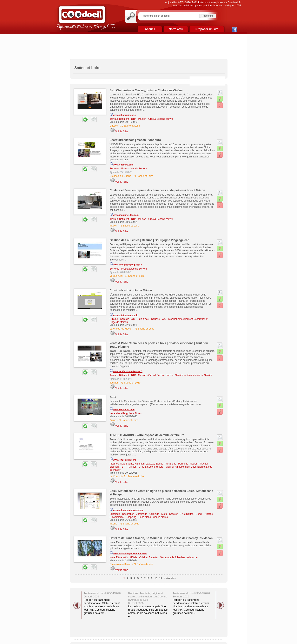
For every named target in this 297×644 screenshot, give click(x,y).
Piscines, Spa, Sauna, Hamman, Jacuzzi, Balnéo (137, 464)
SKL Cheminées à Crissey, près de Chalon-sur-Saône (146, 90)
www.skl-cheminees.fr (123, 114)
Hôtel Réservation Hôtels (123, 557)
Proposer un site (207, 29)
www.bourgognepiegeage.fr (126, 264)
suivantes (170, 578)
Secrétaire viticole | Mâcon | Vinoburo (135, 140)
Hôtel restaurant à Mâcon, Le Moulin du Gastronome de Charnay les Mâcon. (162, 538)
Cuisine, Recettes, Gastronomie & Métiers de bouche (168, 557)
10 (156, 578)
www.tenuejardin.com (123, 459)
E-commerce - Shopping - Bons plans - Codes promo (139, 517)
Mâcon (113, 226)
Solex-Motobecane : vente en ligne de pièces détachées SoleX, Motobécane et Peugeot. (161, 493)
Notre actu (176, 29)
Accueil (150, 29)
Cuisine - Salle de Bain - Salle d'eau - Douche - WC (138, 319)
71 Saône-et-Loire (130, 126)
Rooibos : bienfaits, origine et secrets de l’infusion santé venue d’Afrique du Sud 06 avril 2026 (148, 598)
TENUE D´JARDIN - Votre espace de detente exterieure (147, 435)
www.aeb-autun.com (122, 409)
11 (161, 578)
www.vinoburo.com (122, 164)
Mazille (114, 524)
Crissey (114, 126)
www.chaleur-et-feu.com (124, 214)
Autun (113, 420)
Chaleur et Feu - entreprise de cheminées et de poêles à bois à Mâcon (157, 190)
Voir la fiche (122, 131)
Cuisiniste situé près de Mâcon (131, 290)
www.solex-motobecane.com (127, 509)
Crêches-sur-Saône (120, 176)
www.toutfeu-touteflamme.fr (126, 371)
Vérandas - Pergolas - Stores (126, 413)
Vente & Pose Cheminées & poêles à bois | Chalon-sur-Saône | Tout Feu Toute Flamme (159, 345)
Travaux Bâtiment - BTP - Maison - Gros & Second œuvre (141, 119)
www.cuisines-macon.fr (124, 314)
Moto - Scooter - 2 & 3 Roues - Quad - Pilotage (187, 514)
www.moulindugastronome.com (128, 553)
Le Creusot (116, 476)
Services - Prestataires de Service (128, 169)
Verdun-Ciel (116, 276)
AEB (113, 397)
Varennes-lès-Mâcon (121, 329)
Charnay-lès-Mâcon (121, 564)
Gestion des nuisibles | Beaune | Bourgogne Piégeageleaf (149, 240)
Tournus (114, 383)
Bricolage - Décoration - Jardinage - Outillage (134, 514)
